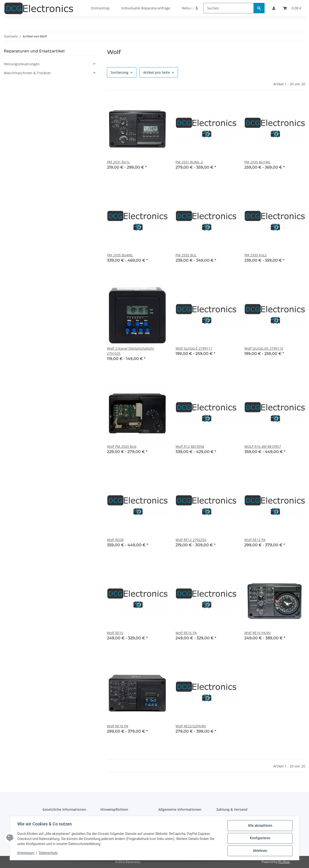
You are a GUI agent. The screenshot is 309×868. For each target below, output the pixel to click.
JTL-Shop (284, 862)
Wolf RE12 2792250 (191, 540)
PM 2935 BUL (186, 255)
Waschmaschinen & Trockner (27, 73)
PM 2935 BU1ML (257, 162)
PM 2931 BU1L (118, 162)
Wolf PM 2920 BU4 (122, 446)
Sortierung (120, 72)
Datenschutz (49, 853)
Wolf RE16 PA (186, 633)
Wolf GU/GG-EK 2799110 (264, 348)
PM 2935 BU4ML (120, 255)
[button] (50, 64)
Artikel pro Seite (157, 72)
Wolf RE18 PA (118, 726)
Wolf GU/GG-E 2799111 (194, 348)
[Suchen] (228, 8)
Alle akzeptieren (260, 826)
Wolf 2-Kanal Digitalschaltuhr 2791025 (131, 351)
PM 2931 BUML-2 (189, 162)
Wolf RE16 (115, 633)
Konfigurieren (260, 838)
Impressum (26, 853)
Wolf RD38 (115, 540)
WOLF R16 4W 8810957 (263, 446)
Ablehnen (260, 851)
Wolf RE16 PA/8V (257, 633)
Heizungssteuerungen (22, 64)
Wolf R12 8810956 (190, 446)
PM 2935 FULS (256, 255)
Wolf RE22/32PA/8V (191, 726)
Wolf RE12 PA (255, 540)
